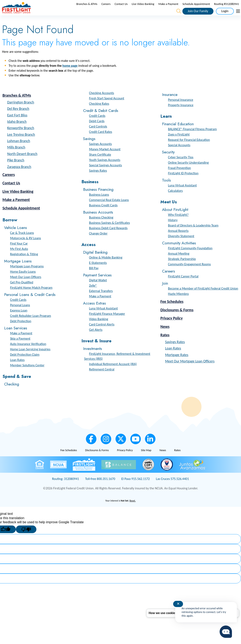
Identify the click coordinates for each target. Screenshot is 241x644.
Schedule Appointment (196, 8)
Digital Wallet (98, 289)
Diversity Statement (181, 245)
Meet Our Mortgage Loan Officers (190, 370)
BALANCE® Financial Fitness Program (192, 138)
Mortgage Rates (177, 363)
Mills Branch (16, 156)
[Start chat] (226, 632)
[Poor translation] (26, 538)
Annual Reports (178, 240)
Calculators (175, 200)
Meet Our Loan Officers (26, 286)
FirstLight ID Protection (183, 182)
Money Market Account (105, 158)
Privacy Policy (171, 327)
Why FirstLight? (178, 224)
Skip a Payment (20, 347)
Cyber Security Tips (181, 166)
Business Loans (99, 203)
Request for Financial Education (189, 149)
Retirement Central (102, 378)
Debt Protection (21, 330)
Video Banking (99, 328)
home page (70, 74)
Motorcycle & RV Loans (25, 247)
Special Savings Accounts (105, 174)
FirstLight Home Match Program (31, 296)
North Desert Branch (22, 163)
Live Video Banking (143, 8)
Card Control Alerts (102, 333)
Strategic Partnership (182, 268)
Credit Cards (18, 309)
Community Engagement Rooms (189, 273)
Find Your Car (19, 252)
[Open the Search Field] (179, 16)
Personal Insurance (181, 109)
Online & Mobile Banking (106, 266)
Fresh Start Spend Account (107, 107)
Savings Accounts (100, 153)
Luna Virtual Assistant (103, 317)
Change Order (98, 242)
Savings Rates (98, 179)
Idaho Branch (17, 130)
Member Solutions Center (27, 374)
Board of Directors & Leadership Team (193, 234)
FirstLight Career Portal (183, 285)
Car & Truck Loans (22, 242)
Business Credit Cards (103, 214)
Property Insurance (181, 114)
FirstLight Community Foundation (190, 257)
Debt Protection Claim (25, 363)
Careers (106, 8)
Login (225, 15)
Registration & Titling (24, 263)
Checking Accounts (102, 102)
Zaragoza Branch (19, 176)
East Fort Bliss (17, 124)
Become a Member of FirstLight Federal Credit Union (203, 297)
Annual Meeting (179, 262)
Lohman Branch (19, 150)
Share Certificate (100, 163)
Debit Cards (97, 130)
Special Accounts (179, 154)
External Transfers (101, 300)
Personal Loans (20, 314)
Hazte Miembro (178, 303)
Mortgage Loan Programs (27, 275)
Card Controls (98, 135)
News (165, 335)
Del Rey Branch (18, 117)
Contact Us (121, 8)
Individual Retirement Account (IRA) (113, 373)
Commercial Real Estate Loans (109, 209)
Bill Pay (94, 277)
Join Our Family (198, 15)
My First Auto (19, 258)
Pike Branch (16, 169)
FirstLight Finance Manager (107, 323)
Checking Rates (99, 112)
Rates (165, 344)
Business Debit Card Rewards (108, 237)
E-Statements (98, 272)
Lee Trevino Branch (21, 143)
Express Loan (19, 319)
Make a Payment (168, 8)
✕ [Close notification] (178, 604)
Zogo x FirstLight (179, 143)
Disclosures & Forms (177, 319)
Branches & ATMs (87, 8)
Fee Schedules (172, 310)
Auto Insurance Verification (28, 353)
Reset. (133, 509)
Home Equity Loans (23, 280)
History (173, 229)
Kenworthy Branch (21, 137)
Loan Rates (17, 369)
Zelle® (93, 294)
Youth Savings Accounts (105, 169)
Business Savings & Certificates (109, 232)
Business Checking (101, 226)
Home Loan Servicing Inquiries (30, 358)
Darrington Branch (21, 111)
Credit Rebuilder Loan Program (31, 325)
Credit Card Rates (101, 141)
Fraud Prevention (179, 177)
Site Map (146, 459)
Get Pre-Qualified (22, 291)
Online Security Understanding (188, 171)
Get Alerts (96, 339)
